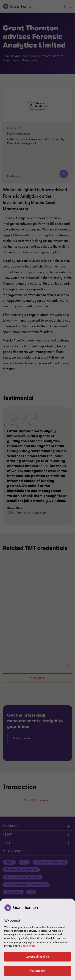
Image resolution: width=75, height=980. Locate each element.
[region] (37, 939)
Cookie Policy (28, 946)
